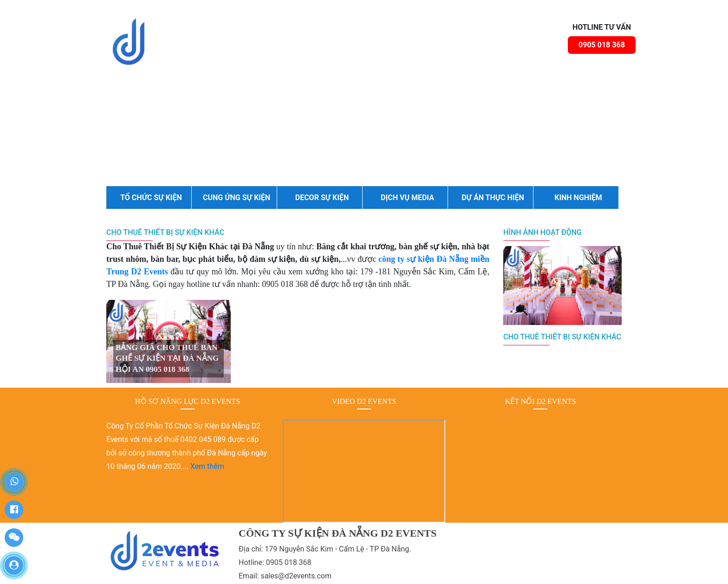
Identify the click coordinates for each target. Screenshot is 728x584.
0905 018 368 (602, 45)
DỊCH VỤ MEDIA (407, 198)
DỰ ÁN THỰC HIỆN (493, 198)
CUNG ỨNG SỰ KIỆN (237, 198)
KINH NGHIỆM (578, 198)
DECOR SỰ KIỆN (322, 198)
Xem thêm (207, 466)
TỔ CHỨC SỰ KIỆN (151, 198)
